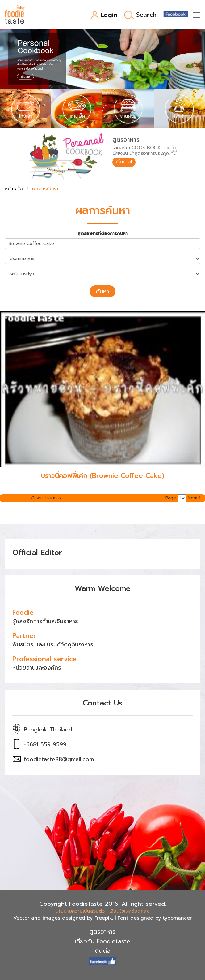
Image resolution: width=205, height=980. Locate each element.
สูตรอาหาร (102, 932)
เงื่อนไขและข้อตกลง (129, 911)
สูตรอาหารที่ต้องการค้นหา (102, 234)
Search (140, 15)
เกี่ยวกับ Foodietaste (102, 941)
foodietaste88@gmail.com (59, 759)
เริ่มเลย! (124, 162)
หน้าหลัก (14, 189)
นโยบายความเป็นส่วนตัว (80, 911)
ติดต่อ (103, 951)
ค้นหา (102, 291)
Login (104, 15)
